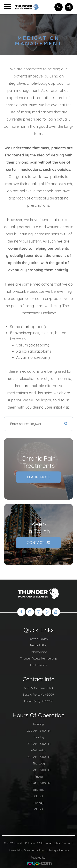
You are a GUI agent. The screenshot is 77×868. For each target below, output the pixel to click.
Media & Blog (39, 645)
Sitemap (64, 850)
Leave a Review (38, 639)
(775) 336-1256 (43, 701)
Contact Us (38, 543)
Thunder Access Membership (38, 658)
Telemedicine (39, 652)
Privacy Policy (47, 850)
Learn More (39, 477)
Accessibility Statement (22, 850)
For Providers (39, 665)
